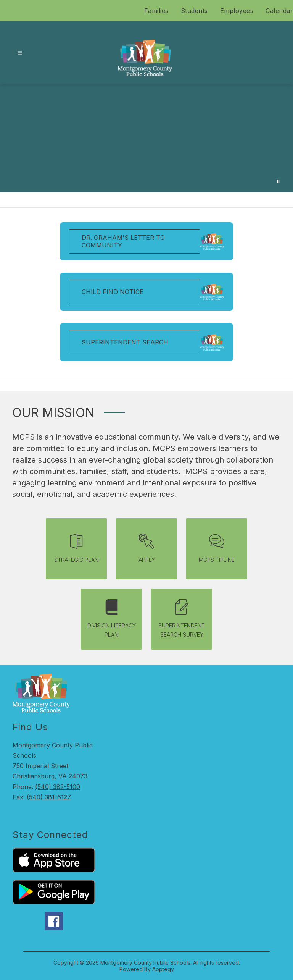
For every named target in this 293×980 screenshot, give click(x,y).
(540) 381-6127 (49, 797)
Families (156, 11)
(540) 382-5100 (58, 787)
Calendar (279, 11)
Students (194, 11)
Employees (237, 11)
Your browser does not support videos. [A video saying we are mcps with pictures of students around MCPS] (146, 138)
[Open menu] (20, 53)
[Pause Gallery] (278, 181)
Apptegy (163, 969)
